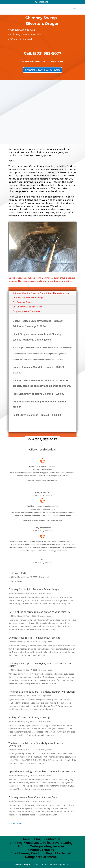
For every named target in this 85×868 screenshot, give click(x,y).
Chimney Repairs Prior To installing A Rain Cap (34, 638)
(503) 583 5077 (43, 2)
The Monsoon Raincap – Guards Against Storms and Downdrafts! (37, 744)
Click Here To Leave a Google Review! (42, 70)
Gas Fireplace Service (23, 302)
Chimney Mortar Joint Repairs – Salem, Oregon (34, 589)
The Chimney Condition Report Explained (41, 853)
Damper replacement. (41, 857)
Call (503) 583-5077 (42, 439)
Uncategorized (46, 577)
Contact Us (52, 839)
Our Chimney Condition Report (28, 307)
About (22, 846)
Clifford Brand (17, 577)
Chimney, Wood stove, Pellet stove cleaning (41, 843)
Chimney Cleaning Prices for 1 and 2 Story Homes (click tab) (41, 293)
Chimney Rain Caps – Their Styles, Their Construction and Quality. (40, 665)
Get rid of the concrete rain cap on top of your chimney (39, 612)
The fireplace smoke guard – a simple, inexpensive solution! (42, 692)
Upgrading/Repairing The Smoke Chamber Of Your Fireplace (42, 771)
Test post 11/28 (17, 573)
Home (26, 839)
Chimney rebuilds (41, 850)
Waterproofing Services (47, 846)
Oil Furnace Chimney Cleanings (28, 298)
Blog (37, 839)
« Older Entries (15, 823)
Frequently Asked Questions (26, 311)
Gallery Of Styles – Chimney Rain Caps (30, 717)
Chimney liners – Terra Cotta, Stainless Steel (33, 797)
